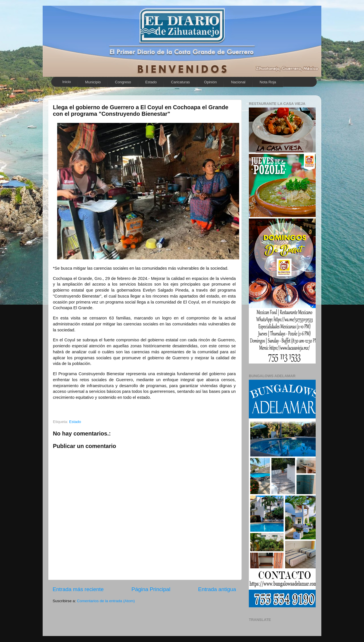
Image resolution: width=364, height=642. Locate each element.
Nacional (238, 82)
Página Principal (151, 589)
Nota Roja (268, 82)
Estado (151, 82)
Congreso (123, 82)
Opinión (211, 82)
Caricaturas (180, 82)
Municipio (93, 82)
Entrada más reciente (78, 589)
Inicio (67, 82)
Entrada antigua (217, 589)
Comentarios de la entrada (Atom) (106, 601)
